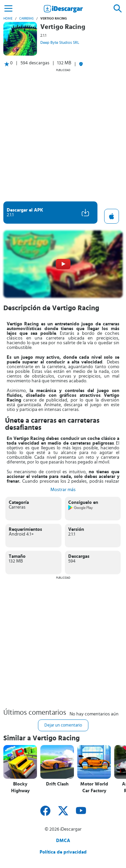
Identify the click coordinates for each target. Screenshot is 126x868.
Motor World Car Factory (94, 787)
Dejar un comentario (63, 725)
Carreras (26, 19)
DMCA (63, 841)
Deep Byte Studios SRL (60, 42)
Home (8, 19)
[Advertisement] (63, 135)
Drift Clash (57, 784)
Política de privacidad (63, 852)
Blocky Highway (20, 787)
